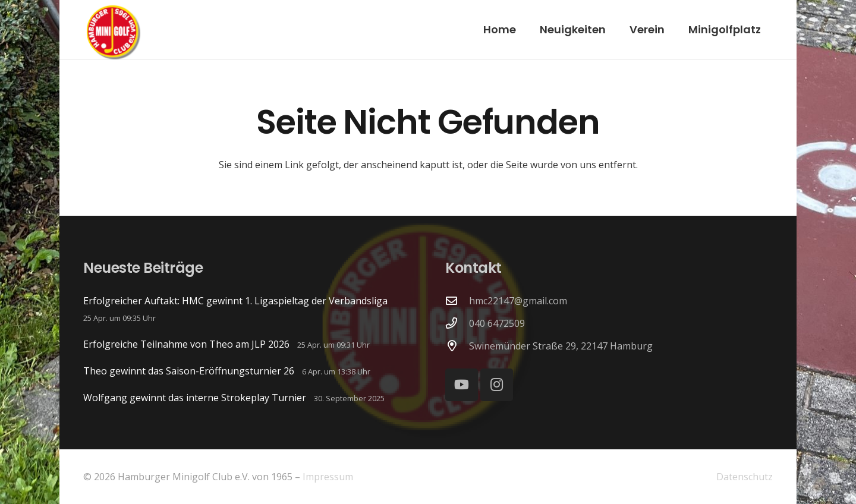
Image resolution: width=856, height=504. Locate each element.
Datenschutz (745, 477)
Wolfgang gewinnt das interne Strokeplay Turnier (195, 398)
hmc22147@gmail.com (518, 301)
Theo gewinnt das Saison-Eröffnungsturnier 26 (189, 371)
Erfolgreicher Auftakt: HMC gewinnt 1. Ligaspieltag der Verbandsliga (235, 301)
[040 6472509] (457, 323)
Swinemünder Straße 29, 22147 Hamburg (561, 346)
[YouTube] (462, 385)
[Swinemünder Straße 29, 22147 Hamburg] (457, 346)
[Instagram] (497, 385)
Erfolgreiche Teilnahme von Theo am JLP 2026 (186, 344)
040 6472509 (497, 323)
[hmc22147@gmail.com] (457, 300)
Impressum (328, 477)
